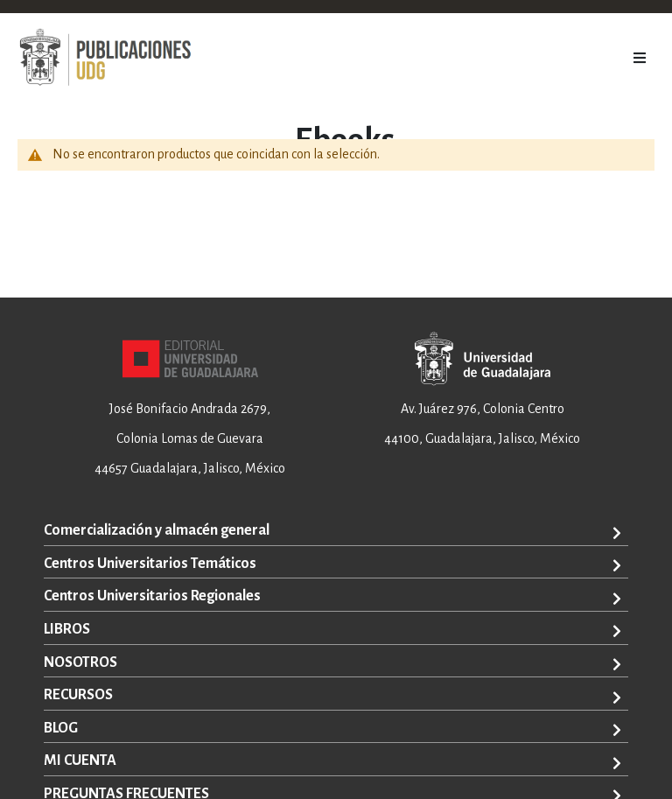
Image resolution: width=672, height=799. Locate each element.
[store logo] (105, 58)
